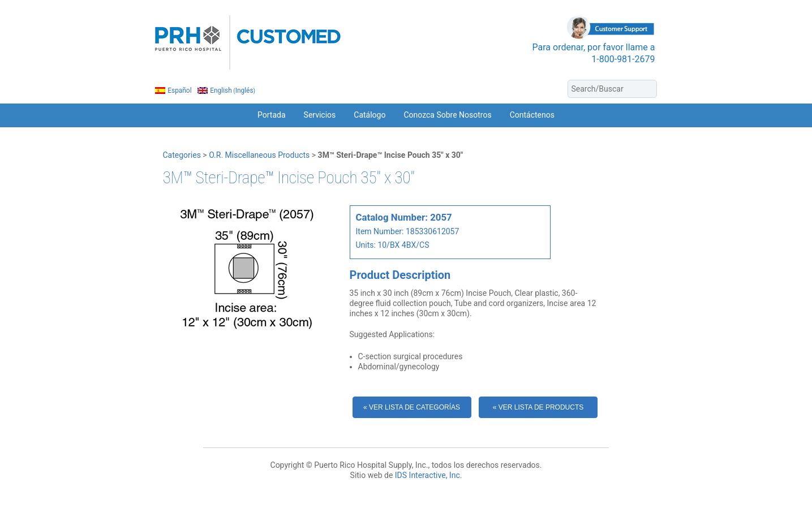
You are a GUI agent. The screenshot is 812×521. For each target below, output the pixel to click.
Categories (182, 155)
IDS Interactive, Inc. (429, 475)
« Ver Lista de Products (538, 407)
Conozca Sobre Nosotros (447, 115)
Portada (272, 115)
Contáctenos (532, 115)
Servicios (320, 115)
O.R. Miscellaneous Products (259, 155)
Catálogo (370, 115)
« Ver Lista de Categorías (412, 407)
